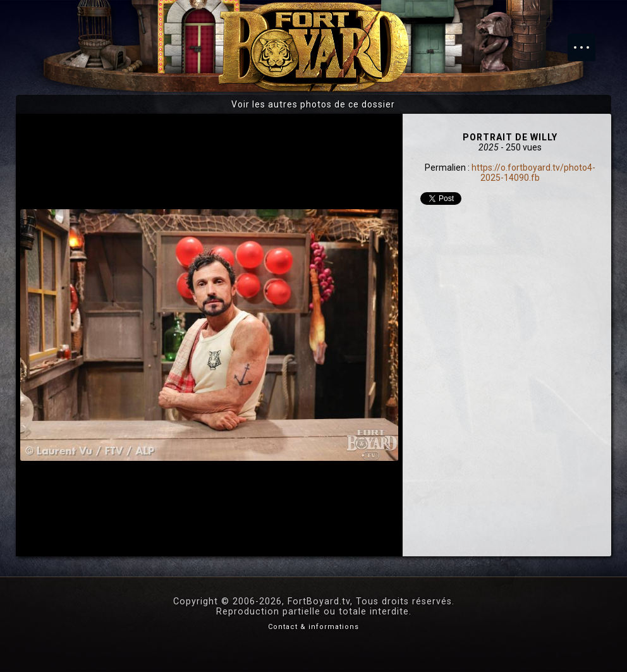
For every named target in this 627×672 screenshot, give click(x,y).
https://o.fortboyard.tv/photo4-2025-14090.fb (533, 173)
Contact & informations (313, 627)
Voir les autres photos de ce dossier (313, 104)
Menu (588, 41)
